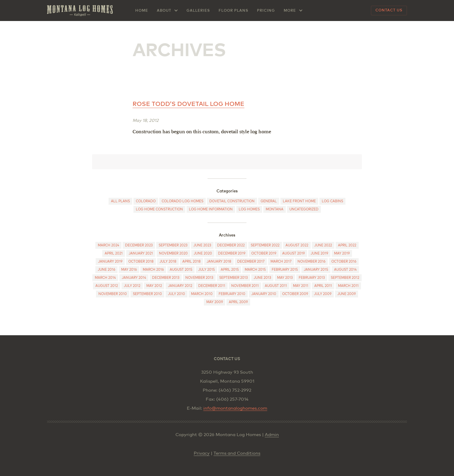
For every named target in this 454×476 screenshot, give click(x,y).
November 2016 (311, 262)
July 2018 (168, 262)
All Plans (120, 201)
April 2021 (114, 253)
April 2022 (347, 245)
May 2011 (301, 286)
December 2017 (251, 262)
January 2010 (264, 294)
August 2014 (345, 270)
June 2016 (106, 270)
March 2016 (153, 270)
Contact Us (389, 11)
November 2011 (245, 286)
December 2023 (139, 245)
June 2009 (346, 294)
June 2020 (203, 253)
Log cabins (332, 201)
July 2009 (323, 294)
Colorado (146, 201)
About (164, 11)
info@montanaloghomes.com (235, 408)
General (269, 201)
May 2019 (342, 253)
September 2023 (173, 245)
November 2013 (199, 278)
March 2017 (281, 262)
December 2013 (166, 278)
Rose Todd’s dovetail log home (188, 104)
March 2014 (105, 278)
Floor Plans (233, 11)
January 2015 (316, 270)
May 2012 (154, 286)
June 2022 (323, 245)
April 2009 (238, 302)
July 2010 (176, 294)
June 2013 (262, 278)
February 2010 (232, 294)
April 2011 (323, 286)
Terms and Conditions (237, 453)
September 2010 (147, 294)
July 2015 (206, 270)
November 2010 (113, 294)
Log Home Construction (159, 209)
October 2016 (344, 262)
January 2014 (134, 278)
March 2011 (348, 286)
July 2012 (132, 286)
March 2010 (202, 294)
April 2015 (230, 270)
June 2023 (202, 245)
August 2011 (276, 286)
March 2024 (108, 245)
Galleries (198, 11)
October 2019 (264, 253)
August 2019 (293, 253)
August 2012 (107, 286)
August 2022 (297, 245)
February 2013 (312, 278)
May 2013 (285, 278)
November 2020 (173, 253)
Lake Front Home (299, 201)
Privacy (202, 453)
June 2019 (319, 253)
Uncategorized (304, 209)
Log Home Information (211, 209)
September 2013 (233, 278)
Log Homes (249, 209)
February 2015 (285, 270)
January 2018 (219, 262)
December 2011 (212, 286)
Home (142, 11)
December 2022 (231, 245)
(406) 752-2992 (235, 390)
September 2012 (345, 278)
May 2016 (129, 270)
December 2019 (232, 253)
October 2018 (141, 262)
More (290, 11)
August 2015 (181, 270)
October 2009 (295, 294)
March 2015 (255, 270)
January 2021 (141, 253)
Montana (275, 209)
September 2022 (265, 245)
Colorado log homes (182, 201)
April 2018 (191, 262)
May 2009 (215, 302)
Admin (272, 435)
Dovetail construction (232, 201)
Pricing (266, 11)
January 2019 (110, 262)
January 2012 (180, 286)
